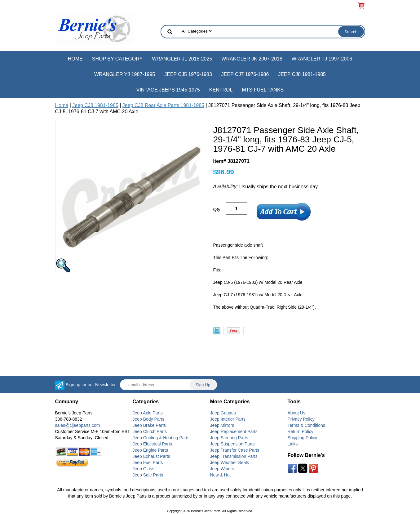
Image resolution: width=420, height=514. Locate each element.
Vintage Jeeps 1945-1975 (168, 90)
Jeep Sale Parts (148, 475)
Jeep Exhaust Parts (151, 456)
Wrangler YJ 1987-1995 (125, 74)
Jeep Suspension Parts (232, 444)
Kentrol (221, 90)
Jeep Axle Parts (148, 413)
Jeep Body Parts (149, 419)
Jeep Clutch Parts (150, 431)
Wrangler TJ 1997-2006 (322, 59)
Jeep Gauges (223, 413)
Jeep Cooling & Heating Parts (161, 438)
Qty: (218, 209)
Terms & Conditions (306, 425)
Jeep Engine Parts (150, 450)
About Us (297, 413)
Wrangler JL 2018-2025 (182, 59)
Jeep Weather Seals (230, 463)
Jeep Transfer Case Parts (235, 450)
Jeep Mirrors (222, 425)
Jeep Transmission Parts (234, 456)
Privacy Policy (301, 419)
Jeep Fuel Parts (148, 463)
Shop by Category (117, 59)
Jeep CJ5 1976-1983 (188, 74)
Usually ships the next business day (266, 187)
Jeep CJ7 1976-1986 (245, 74)
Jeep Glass (144, 469)
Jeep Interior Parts (228, 419)
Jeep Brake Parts (149, 425)
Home (75, 59)
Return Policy (301, 431)
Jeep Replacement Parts (234, 431)
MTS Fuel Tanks (263, 90)
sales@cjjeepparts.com (78, 425)
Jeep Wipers (222, 469)
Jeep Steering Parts (229, 438)
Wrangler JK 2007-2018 (252, 59)
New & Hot (221, 475)
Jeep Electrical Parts (153, 444)
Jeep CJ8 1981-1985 (302, 74)
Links (293, 444)
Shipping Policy (303, 438)
